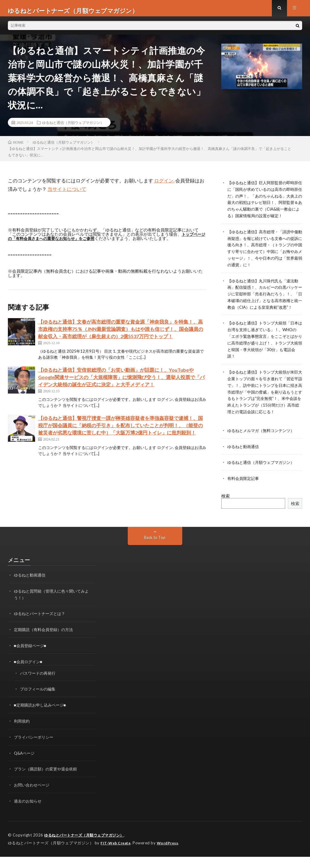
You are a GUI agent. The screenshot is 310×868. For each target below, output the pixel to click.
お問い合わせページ (33, 797)
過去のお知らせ (29, 813)
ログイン (164, 185)
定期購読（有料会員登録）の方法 (46, 644)
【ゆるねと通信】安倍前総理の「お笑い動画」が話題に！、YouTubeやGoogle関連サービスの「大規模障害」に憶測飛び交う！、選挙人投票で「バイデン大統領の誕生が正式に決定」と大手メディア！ (121, 382)
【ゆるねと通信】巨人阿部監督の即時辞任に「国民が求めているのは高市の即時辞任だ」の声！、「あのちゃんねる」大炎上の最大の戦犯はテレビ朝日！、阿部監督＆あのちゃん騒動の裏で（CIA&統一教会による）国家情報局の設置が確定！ (264, 206)
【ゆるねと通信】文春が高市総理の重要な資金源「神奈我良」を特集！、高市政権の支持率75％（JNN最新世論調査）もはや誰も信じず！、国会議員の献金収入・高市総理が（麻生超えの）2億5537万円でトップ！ (121, 334)
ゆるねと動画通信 (244, 463)
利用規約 (22, 734)
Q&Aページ (25, 766)
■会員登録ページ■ (31, 660)
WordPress (171, 854)
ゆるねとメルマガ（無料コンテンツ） (263, 447)
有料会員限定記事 (244, 494)
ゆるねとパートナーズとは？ (41, 629)
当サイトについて (67, 194)
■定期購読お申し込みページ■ (42, 718)
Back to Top (155, 553)
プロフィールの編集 (39, 703)
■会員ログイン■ (29, 676)
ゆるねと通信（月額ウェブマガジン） (73, 127)
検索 (226, 512)
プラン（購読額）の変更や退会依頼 (48, 782)
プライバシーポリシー (35, 750)
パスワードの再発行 (39, 687)
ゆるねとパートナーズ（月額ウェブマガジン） (87, 847)
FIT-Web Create (117, 854)
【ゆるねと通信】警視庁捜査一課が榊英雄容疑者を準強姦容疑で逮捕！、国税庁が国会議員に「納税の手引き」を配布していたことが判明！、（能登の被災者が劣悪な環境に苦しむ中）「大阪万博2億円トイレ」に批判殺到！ (120, 430)
